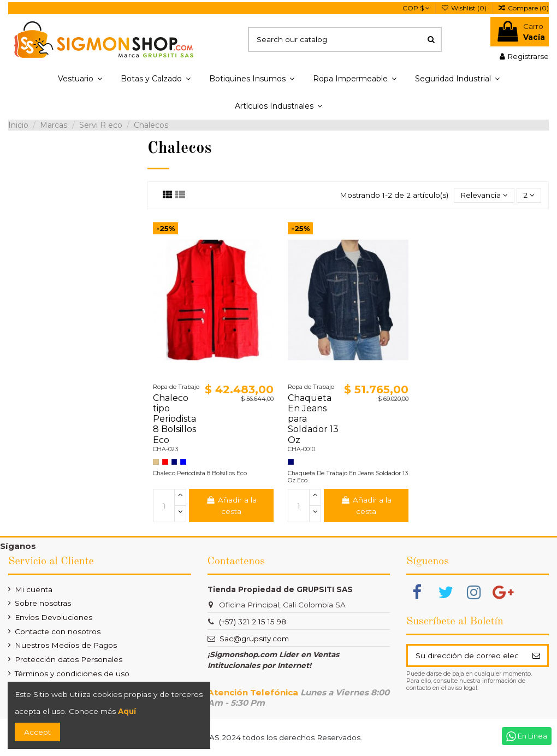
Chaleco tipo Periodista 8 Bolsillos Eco (174, 419)
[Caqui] (156, 462)
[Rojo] (165, 462)
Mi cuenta (34, 589)
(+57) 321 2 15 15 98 (253, 622)
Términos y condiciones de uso (72, 674)
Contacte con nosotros (58, 631)
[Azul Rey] (183, 462)
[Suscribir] (536, 655)
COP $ (416, 8)
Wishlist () (465, 8)
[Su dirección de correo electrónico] (466, 655)
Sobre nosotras (43, 603)
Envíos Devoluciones (54, 617)
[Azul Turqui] (174, 462)
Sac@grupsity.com (254, 639)
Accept (37, 732)
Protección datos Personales (69, 659)
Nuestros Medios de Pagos (66, 645)
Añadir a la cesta (231, 505)
